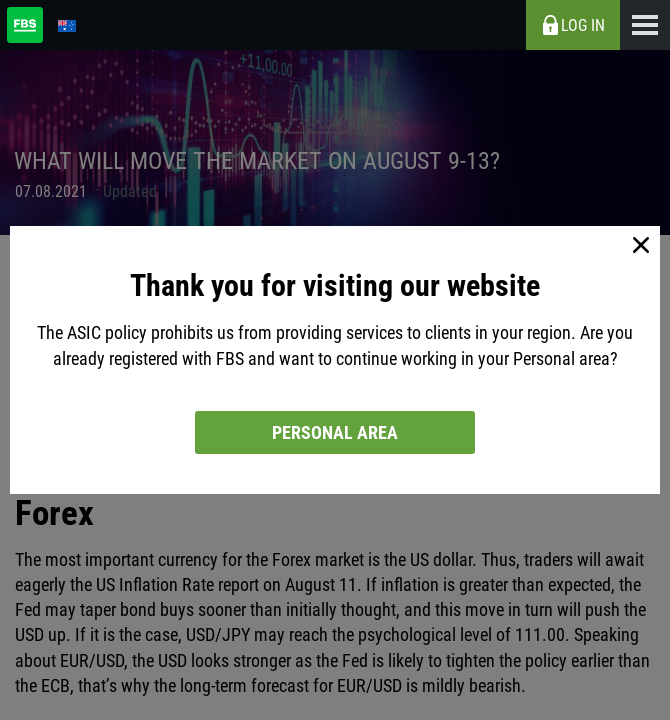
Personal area (335, 432)
